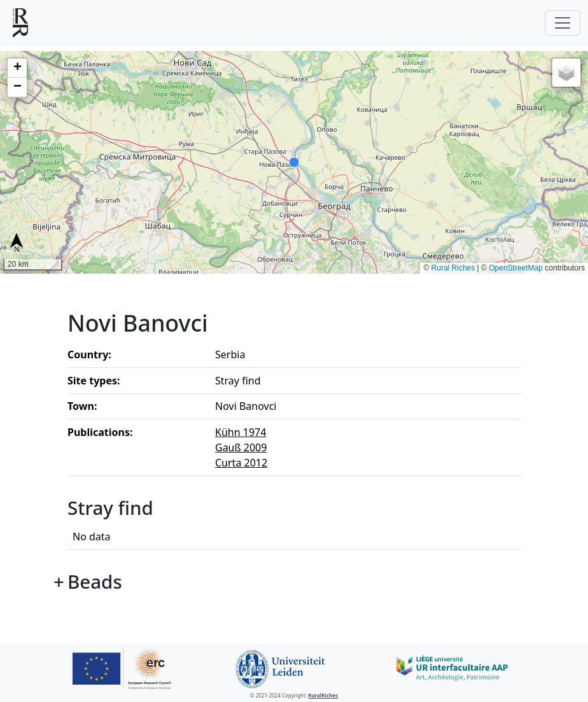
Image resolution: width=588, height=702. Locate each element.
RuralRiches (323, 695)
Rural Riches (453, 268)
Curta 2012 (241, 463)
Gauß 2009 (241, 447)
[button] (17, 68)
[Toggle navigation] (563, 23)
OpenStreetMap (516, 268)
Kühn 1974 (241, 432)
